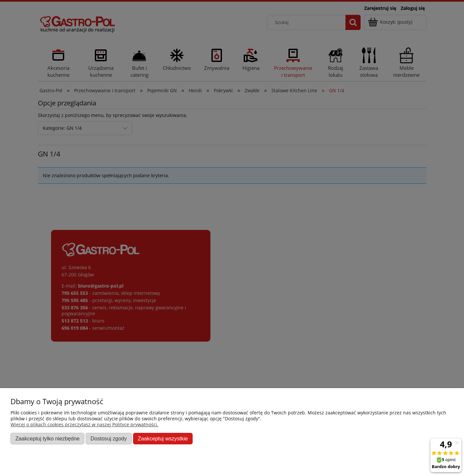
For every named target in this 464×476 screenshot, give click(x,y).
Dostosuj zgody (109, 438)
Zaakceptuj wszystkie (163, 438)
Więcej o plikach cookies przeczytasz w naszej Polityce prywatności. (84, 424)
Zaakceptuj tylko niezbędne (48, 438)
